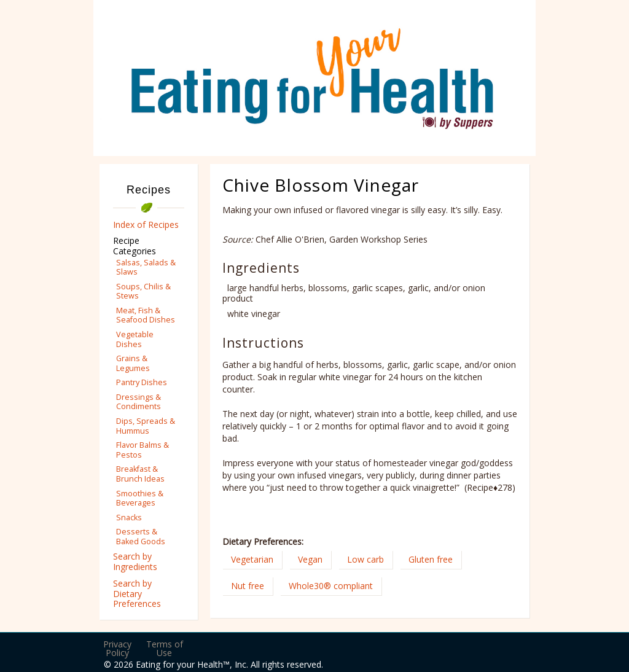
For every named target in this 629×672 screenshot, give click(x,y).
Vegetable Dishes (135, 339)
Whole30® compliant (331, 586)
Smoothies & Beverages (140, 498)
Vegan (310, 559)
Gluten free (431, 559)
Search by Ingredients (135, 561)
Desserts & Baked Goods (141, 536)
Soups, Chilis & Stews (143, 291)
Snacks (129, 518)
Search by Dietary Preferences (137, 594)
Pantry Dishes (142, 382)
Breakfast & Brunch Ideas (140, 474)
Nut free (248, 586)
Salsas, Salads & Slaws (146, 267)
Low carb (365, 559)
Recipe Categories (135, 246)
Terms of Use (165, 648)
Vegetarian (252, 559)
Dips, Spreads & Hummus (146, 426)
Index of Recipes (146, 225)
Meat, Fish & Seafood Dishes (146, 315)
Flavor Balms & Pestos (143, 450)
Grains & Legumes (133, 363)
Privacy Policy (117, 648)
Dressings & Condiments (139, 402)
